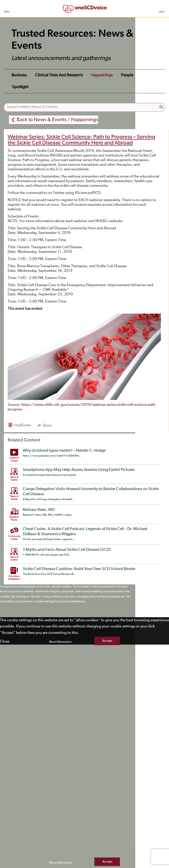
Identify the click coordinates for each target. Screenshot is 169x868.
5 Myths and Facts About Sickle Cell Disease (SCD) (67, 550)
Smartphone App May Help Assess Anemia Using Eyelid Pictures (79, 470)
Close (5, 641)
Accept (107, 641)
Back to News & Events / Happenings (57, 120)
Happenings (102, 75)
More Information (60, 642)
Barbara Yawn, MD (39, 510)
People (127, 75)
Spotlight (20, 87)
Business (19, 75)
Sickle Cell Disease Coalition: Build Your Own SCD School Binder (79, 569)
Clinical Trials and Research (59, 75)
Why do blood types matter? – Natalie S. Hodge (64, 451)
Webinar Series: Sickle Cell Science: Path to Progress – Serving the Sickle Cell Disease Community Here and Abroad (81, 140)
